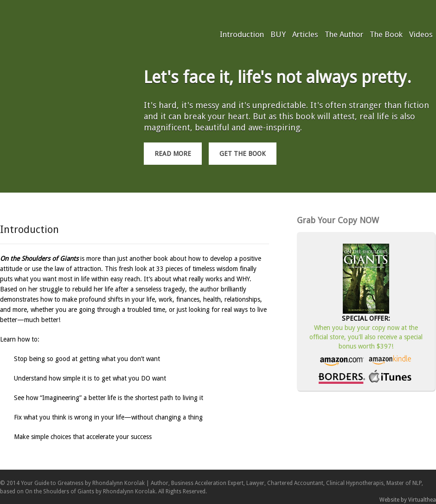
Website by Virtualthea (408, 500)
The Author (344, 34)
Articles (305, 34)
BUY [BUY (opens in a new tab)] (278, 34)
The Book (386, 34)
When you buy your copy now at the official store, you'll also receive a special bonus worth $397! (366, 337)
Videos (421, 34)
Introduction (242, 34)
